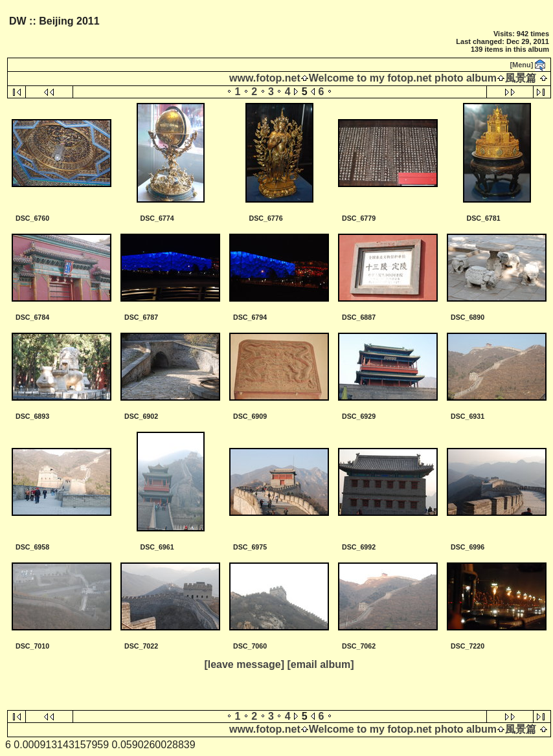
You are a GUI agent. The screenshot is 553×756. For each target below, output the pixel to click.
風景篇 (521, 78)
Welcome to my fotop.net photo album (403, 78)
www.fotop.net (265, 78)
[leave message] (244, 664)
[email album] (320, 664)
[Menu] (521, 65)
